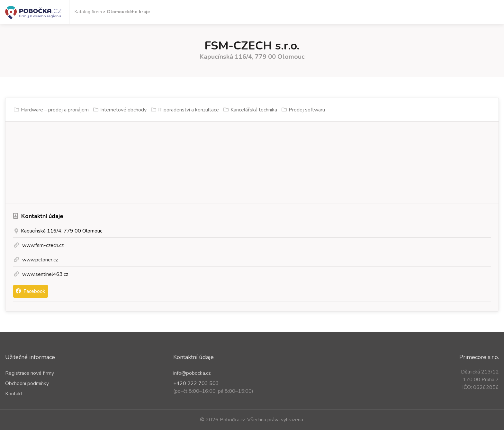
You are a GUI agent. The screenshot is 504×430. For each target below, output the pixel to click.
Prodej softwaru (307, 110)
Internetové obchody (123, 110)
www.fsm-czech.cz (43, 245)
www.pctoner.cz (40, 260)
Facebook (31, 291)
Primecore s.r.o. (479, 357)
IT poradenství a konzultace (189, 110)
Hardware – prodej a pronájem (55, 110)
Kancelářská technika (254, 110)
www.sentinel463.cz (45, 274)
